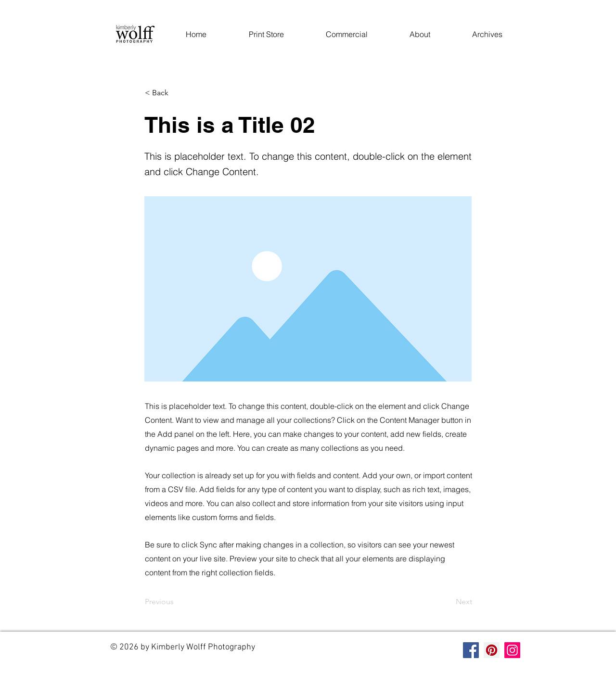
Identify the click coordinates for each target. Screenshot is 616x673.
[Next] (448, 602)
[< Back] (177, 93)
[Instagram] (512, 650)
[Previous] (177, 602)
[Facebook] (471, 650)
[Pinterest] (492, 650)
